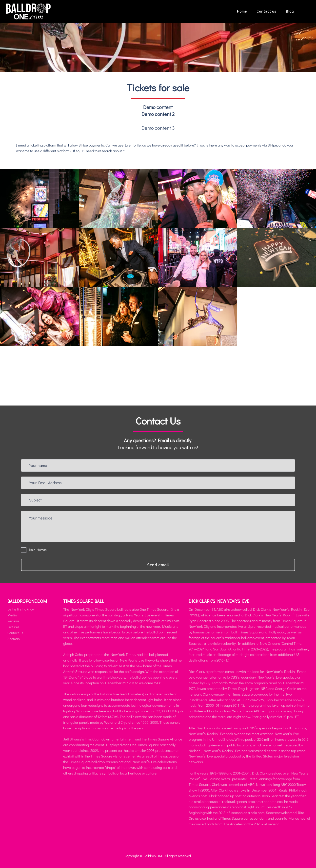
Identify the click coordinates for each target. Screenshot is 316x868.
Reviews (13, 621)
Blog (290, 11)
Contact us (266, 11)
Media (12, 615)
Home (242, 11)
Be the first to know (21, 609)
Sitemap (14, 639)
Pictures (13, 627)
